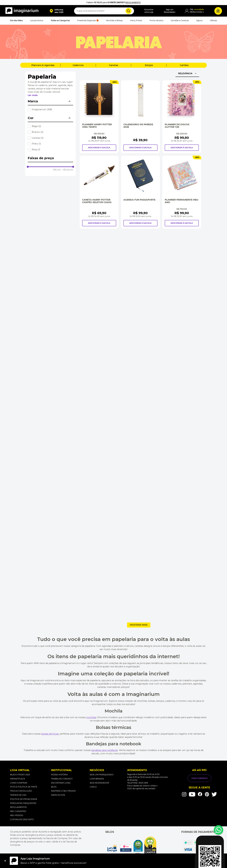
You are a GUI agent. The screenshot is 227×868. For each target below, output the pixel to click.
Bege (36, 126)
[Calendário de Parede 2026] (140, 117)
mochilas (91, 717)
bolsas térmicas (50, 734)
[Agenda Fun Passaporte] (140, 192)
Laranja (38, 138)
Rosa (36, 150)
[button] (57, 11)
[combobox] (104, 11)
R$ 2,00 (57, 170)
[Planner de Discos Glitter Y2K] (182, 117)
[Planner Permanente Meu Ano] (182, 192)
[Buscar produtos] (128, 11)
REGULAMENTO (133, 2)
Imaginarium (42, 109)
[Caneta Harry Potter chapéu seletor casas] (99, 192)
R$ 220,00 (67, 170)
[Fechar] (5, 861)
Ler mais (33, 95)
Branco (38, 132)
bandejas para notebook (105, 750)
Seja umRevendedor (170, 11)
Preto (36, 144)
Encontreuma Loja (149, 11)
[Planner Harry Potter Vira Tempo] (99, 117)
